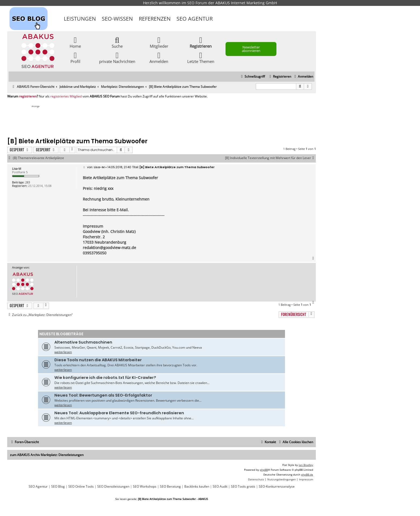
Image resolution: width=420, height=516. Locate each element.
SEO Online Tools (81, 487)
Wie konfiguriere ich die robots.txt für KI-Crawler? (105, 378)
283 (28, 182)
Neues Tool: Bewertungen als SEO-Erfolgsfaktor (103, 395)
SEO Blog (58, 487)
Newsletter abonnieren (251, 49)
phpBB (264, 470)
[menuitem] (303, 77)
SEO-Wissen (117, 19)
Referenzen (155, 19)
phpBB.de (307, 474)
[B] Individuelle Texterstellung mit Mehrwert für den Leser (270, 158)
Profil (75, 57)
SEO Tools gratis (243, 487)
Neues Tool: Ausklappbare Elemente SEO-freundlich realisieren (119, 413)
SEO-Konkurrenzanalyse (277, 487)
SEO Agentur (195, 19)
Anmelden (159, 57)
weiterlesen (63, 352)
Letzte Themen (201, 57)
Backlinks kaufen (197, 487)
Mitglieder (159, 42)
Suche (117, 42)
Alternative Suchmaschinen (83, 342)
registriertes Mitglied (66, 96)
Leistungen (80, 19)
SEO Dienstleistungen (113, 487)
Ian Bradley (306, 465)
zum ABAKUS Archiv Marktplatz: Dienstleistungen (47, 455)
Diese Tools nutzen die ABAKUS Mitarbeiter (98, 360)
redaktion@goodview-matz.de (109, 248)
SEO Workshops (145, 487)
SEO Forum (197, 3)
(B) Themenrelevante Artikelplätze (38, 158)
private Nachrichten (117, 57)
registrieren (28, 96)
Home (75, 42)
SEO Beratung (170, 487)
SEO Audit (220, 487)
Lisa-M (17, 169)
